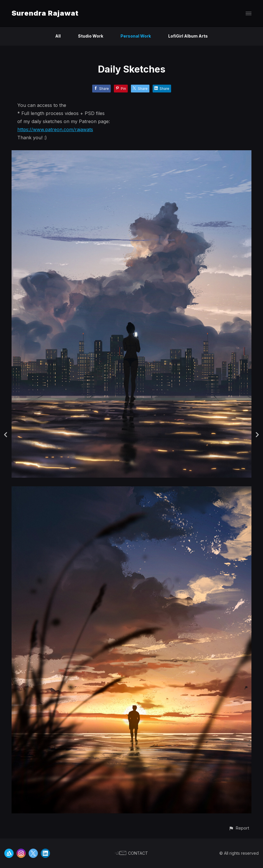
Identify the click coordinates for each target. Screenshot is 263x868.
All (58, 36)
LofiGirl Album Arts (188, 36)
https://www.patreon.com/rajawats (55, 129)
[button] (239, 828)
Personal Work (136, 36)
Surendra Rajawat (45, 13)
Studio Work (91, 36)
